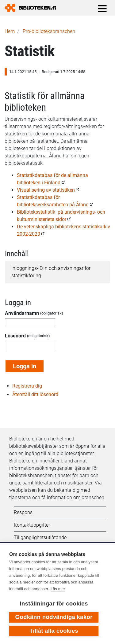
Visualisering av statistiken (46, 190)
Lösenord (15, 336)
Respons (23, 512)
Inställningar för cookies (54, 604)
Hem (10, 31)
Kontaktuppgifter (32, 525)
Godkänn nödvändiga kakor (54, 617)
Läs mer (58, 589)
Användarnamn (22, 313)
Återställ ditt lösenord (35, 394)
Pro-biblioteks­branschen (49, 31)
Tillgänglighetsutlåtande (40, 537)
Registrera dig (27, 386)
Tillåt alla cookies (54, 631)
